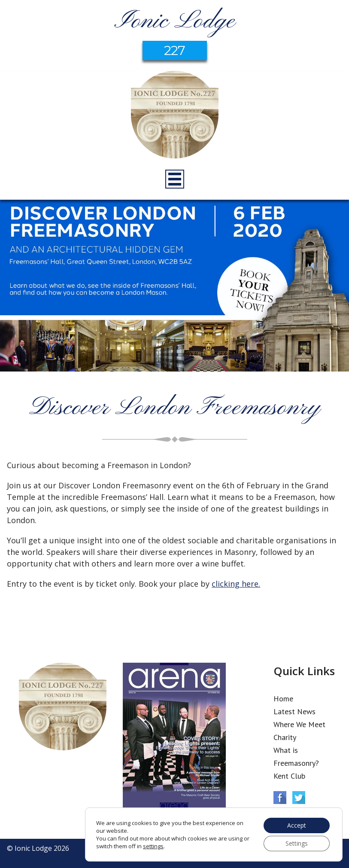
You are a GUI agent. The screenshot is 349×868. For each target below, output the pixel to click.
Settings (297, 843)
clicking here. (236, 584)
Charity (285, 737)
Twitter (299, 798)
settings (153, 846)
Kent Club (289, 776)
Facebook (280, 798)
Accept (297, 825)
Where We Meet (299, 724)
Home (283, 699)
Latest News (294, 711)
